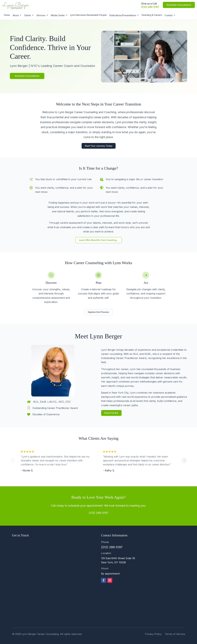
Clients (28, 15)
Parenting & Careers (152, 15)
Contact (169, 15)
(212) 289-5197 (150, 7)
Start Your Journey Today (99, 146)
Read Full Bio (111, 413)
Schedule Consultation (179, 5)
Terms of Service (175, 634)
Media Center (58, 15)
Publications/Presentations (123, 15)
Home (7, 15)
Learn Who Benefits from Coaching (98, 240)
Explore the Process (98, 312)
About (16, 15)
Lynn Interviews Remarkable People (88, 15)
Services (41, 15)
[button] (184, 460)
